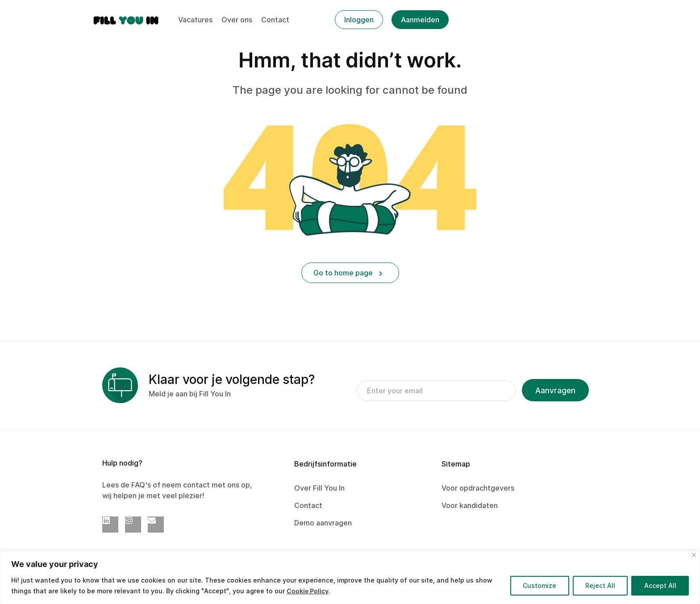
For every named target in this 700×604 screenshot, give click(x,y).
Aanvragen (555, 391)
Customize (538, 585)
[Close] (694, 555)
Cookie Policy (308, 591)
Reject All (599, 585)
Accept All (660, 585)
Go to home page (348, 273)
